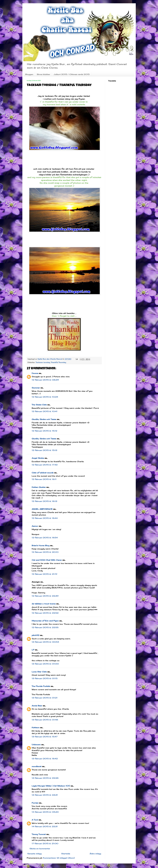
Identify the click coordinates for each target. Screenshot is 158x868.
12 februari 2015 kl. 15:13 (44, 450)
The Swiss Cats (39, 405)
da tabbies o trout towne (44, 604)
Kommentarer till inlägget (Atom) (59, 858)
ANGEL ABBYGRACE (42, 509)
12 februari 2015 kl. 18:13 (44, 501)
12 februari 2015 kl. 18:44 (45, 518)
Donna (35, 373)
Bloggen (29, 74)
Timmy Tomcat (39, 834)
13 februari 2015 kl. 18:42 (45, 759)
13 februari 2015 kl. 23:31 (45, 795)
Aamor (35, 526)
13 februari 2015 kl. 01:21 (45, 698)
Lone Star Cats (39, 672)
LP (33, 650)
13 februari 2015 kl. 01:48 (45, 720)
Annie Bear (37, 706)
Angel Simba (38, 458)
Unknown (36, 745)
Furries (35, 803)
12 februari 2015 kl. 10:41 (45, 411)
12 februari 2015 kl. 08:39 (45, 380)
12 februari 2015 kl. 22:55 (45, 627)
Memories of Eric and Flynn (45, 621)
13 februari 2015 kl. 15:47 (45, 737)
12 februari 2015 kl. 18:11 (44, 479)
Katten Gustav (39, 487)
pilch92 (36, 635)
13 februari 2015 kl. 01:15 (45, 678)
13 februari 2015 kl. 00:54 (45, 642)
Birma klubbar (43, 74)
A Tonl (35, 820)
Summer (36, 388)
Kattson (36, 728)
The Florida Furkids (41, 686)
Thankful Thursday (58, 362)
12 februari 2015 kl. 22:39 (45, 596)
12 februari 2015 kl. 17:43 (45, 465)
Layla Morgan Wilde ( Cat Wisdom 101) (51, 786)
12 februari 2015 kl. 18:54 (45, 538)
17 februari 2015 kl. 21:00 (45, 844)
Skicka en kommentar (40, 849)
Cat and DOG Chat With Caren (47, 560)
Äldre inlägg (95, 854)
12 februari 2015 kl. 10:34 (45, 397)
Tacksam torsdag (43, 362)
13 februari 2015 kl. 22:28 (45, 778)
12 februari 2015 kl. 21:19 (44, 574)
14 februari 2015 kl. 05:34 (45, 812)
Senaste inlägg (34, 854)
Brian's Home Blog (41, 545)
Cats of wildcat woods (43, 473)
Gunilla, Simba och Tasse (44, 419)
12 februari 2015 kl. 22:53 (45, 613)
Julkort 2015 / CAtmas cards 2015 (72, 74)
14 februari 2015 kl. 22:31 (45, 826)
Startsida (66, 854)
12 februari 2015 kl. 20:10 (45, 552)
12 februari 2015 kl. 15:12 (44, 431)
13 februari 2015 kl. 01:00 (45, 664)
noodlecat (37, 766)
